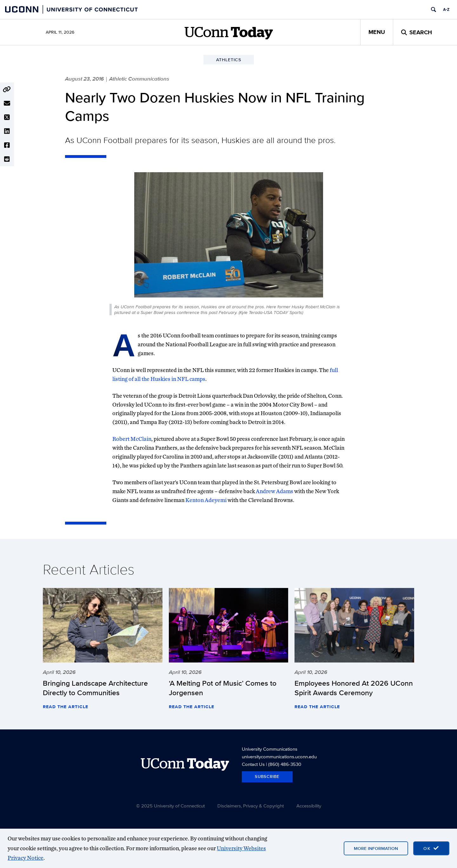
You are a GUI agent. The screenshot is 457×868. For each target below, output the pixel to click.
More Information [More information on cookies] (376, 848)
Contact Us (253, 764)
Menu (377, 32)
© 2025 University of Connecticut (170, 806)
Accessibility (309, 806)
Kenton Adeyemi (206, 500)
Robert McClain (132, 439)
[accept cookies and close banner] (431, 848)
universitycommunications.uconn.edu (279, 757)
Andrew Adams (275, 491)
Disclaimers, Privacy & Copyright (251, 806)
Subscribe (267, 777)
